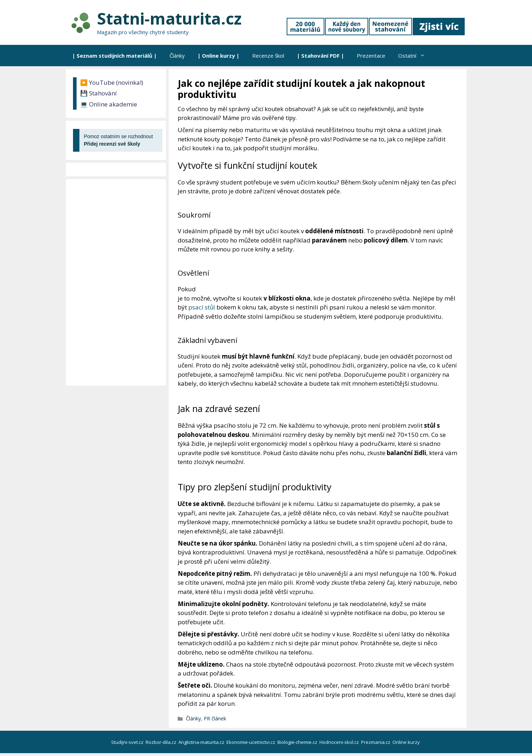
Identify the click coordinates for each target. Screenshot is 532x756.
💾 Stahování (98, 93)
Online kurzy (407, 742)
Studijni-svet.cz (128, 742)
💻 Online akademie (109, 104)
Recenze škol (268, 56)
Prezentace (371, 56)
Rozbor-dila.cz (161, 742)
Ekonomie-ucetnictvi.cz (251, 742)
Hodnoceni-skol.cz (340, 742)
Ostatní (415, 56)
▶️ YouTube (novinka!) (112, 82)
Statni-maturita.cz (169, 18)
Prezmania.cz (376, 742)
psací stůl (202, 307)
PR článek (215, 718)
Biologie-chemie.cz (298, 742)
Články (177, 56)
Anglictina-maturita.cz (202, 742)
